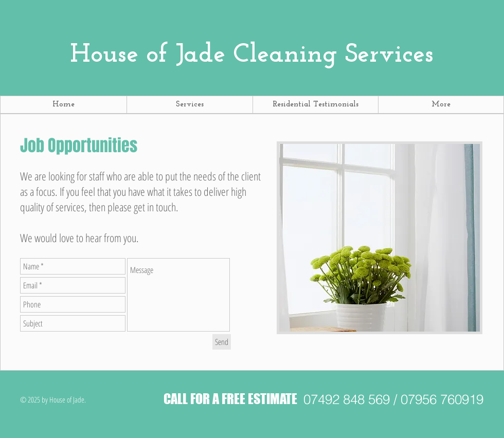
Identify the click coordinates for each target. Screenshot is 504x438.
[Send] (222, 342)
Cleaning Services (252, 55)
